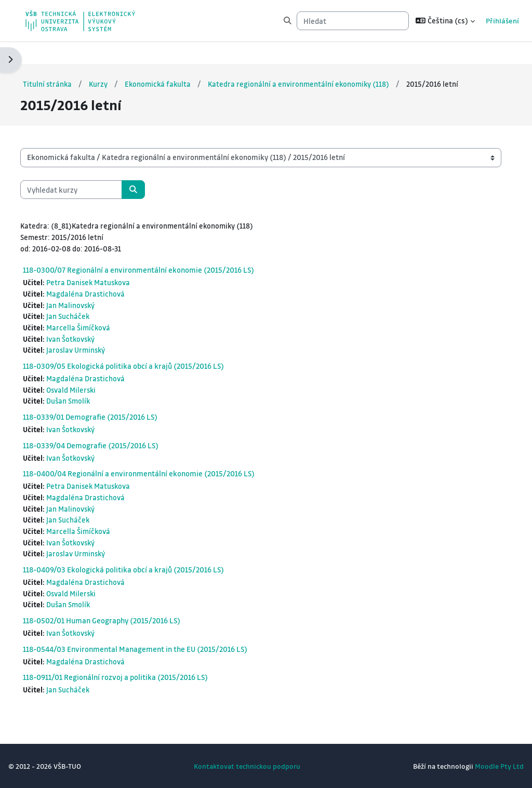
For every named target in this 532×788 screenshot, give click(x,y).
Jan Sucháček (94, 308)
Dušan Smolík (94, 395)
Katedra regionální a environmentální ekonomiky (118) (329, 62)
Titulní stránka (73, 62)
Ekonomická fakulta (185, 62)
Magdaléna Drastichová (112, 285)
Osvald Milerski (98, 383)
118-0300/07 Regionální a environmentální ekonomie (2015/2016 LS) (163, 260)
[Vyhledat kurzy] (96, 179)
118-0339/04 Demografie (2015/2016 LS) (116, 439)
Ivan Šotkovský (97, 331)
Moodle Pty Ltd (474, 766)
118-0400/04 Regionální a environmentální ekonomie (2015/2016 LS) (164, 469)
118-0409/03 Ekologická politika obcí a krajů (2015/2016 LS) (148, 567)
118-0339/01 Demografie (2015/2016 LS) (115, 411)
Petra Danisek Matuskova (115, 273)
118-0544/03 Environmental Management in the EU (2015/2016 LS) (160, 648)
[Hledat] (332, 21)
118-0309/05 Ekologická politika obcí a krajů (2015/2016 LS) (148, 359)
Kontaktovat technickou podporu (247, 766)
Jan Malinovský (97, 296)
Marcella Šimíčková (105, 320)
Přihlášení (482, 21)
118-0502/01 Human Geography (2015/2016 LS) (127, 619)
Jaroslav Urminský (102, 343)
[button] (424, 21)
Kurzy (124, 62)
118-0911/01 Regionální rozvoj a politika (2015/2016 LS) (140, 676)
